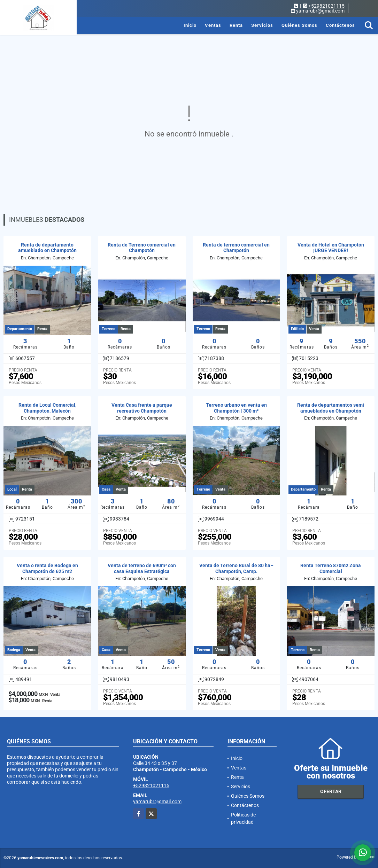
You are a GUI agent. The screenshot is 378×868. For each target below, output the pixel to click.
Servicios (262, 25)
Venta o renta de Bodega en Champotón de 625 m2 (47, 568)
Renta (236, 25)
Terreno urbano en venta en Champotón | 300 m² (236, 408)
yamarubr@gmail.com (157, 801)
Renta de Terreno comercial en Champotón (142, 248)
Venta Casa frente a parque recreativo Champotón (142, 408)
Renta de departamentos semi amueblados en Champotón (331, 408)
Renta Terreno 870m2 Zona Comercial (331, 568)
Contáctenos (340, 25)
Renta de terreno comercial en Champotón (236, 248)
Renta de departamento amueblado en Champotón (47, 248)
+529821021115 (326, 6)
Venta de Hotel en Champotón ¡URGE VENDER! (331, 248)
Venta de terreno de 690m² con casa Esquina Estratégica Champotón (142, 571)
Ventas (213, 25)
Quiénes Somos (299, 25)
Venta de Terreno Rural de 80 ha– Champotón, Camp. (236, 568)
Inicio (190, 25)
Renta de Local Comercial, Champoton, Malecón (47, 408)
